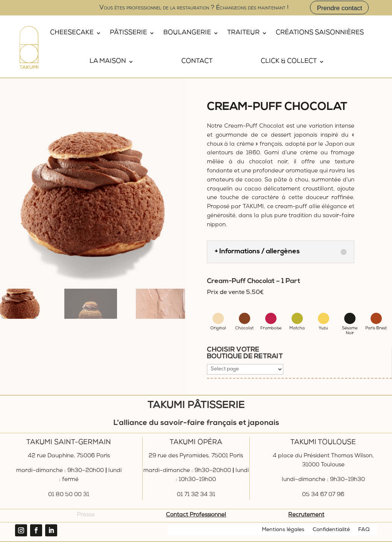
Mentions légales (283, 530)
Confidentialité (331, 530)
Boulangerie (187, 33)
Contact (197, 62)
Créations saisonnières (320, 33)
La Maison (108, 62)
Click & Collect (289, 62)
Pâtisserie (128, 33)
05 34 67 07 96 (323, 495)
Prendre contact (339, 8)
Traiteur (243, 33)
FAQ (364, 530)
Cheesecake (72, 33)
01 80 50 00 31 (69, 495)
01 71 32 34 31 (196, 495)
